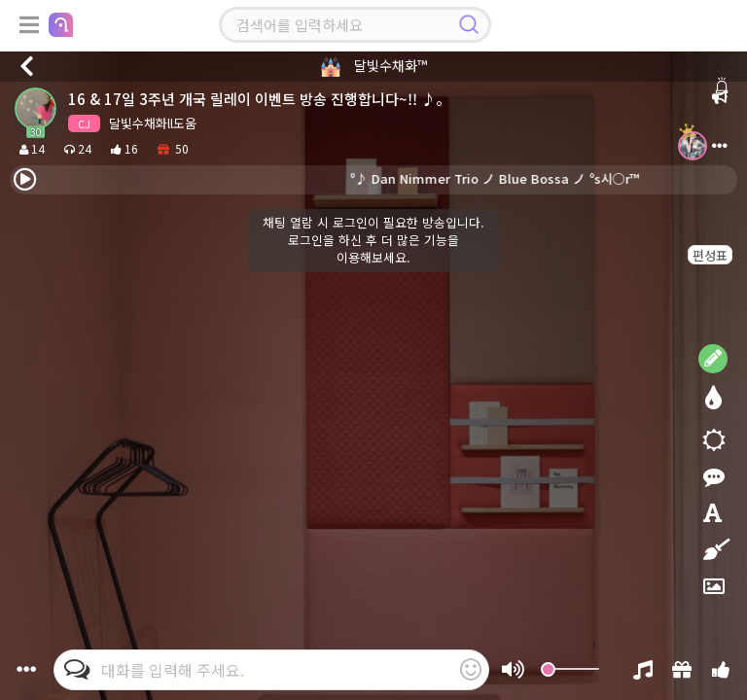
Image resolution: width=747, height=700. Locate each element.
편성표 (710, 255)
